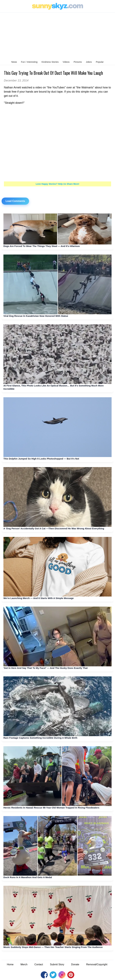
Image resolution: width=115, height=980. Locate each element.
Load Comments (15, 201)
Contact (39, 964)
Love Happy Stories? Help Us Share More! (57, 184)
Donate (75, 964)
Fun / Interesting (29, 62)
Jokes (89, 62)
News (14, 62)
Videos (66, 62)
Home (10, 964)
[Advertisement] (57, 36)
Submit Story (57, 964)
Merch (24, 964)
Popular (100, 62)
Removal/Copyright (97, 964)
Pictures (78, 62)
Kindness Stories (50, 62)
